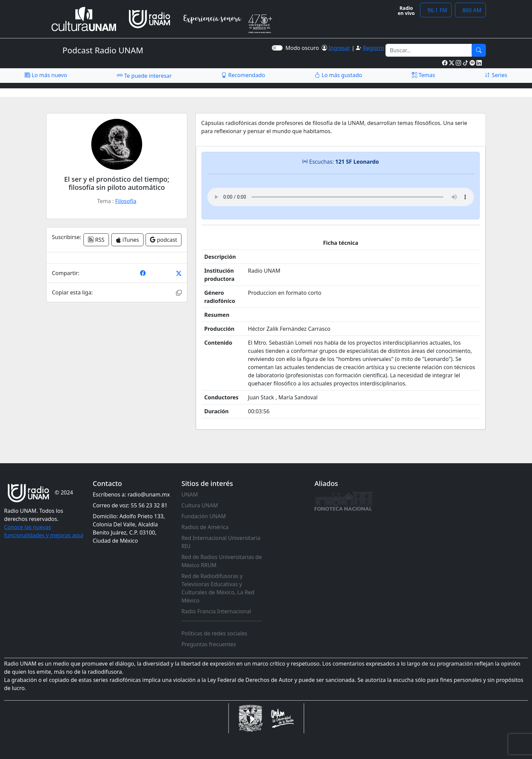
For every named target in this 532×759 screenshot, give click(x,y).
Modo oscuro (303, 48)
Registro (373, 48)
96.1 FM (436, 10)
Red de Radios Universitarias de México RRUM (222, 561)
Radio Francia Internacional (216, 611)
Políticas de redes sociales (214, 633)
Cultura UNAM (200, 505)
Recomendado (243, 75)
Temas (424, 75)
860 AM (470, 10)
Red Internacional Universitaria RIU (221, 542)
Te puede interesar (144, 75)
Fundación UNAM (204, 516)
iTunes (127, 240)
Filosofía (126, 201)
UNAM (190, 494)
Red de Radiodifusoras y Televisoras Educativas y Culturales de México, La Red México (218, 588)
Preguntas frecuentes (209, 644)
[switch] (277, 48)
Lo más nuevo (46, 75)
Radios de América (205, 527)
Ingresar (339, 48)
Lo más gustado (338, 75)
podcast (164, 240)
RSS (96, 240)
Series (496, 75)
